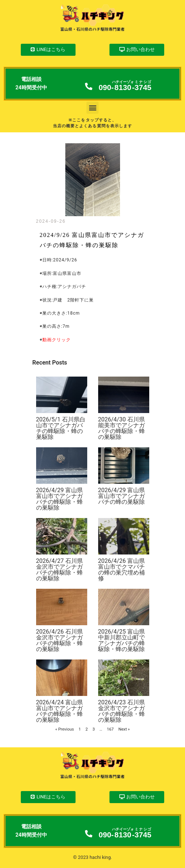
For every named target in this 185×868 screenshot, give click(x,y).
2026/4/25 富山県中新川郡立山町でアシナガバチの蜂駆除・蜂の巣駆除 (122, 640)
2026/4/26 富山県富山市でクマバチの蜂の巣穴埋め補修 (122, 570)
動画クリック (57, 340)
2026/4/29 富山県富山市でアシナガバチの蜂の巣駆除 (122, 496)
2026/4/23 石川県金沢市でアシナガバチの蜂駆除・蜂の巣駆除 (122, 711)
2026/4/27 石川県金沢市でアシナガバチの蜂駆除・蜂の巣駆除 (59, 570)
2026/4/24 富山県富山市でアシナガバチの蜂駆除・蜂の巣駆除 (59, 711)
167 (110, 729)
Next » (124, 729)
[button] (92, 108)
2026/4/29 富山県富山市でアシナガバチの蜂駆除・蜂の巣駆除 (59, 499)
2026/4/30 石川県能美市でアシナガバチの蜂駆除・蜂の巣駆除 (122, 428)
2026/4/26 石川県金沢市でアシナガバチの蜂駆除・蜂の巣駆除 (59, 640)
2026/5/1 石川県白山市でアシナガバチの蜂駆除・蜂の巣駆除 (61, 428)
